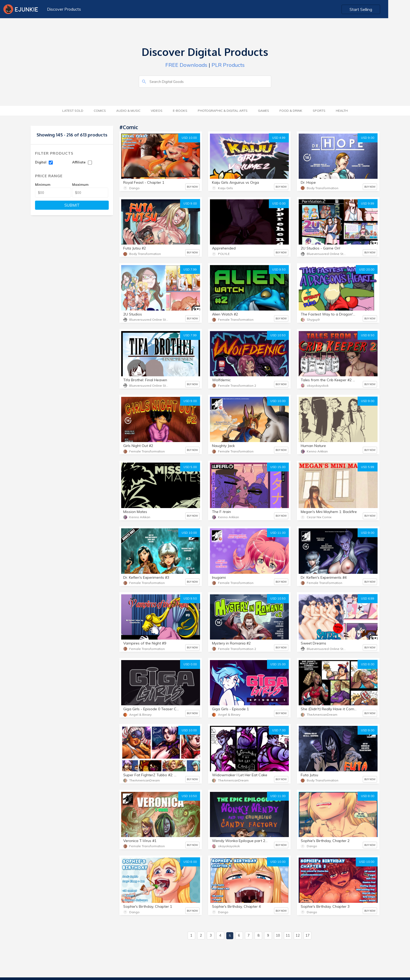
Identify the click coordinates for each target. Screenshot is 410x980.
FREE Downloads (186, 65)
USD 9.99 (368, 203)
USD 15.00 (278, 467)
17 (307, 935)
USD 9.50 (279, 269)
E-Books (180, 111)
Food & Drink (291, 111)
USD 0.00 (279, 203)
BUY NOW (192, 187)
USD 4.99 (279, 138)
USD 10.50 (278, 335)
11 (288, 935)
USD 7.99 (190, 269)
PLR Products (228, 65)
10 (278, 935)
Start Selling (383, 9)
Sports (319, 111)
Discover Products (63, 9)
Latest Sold (73, 111)
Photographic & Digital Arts (223, 111)
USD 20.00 (367, 269)
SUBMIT (72, 205)
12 (298, 935)
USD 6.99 (368, 598)
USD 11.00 (278, 533)
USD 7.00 (279, 730)
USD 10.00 (189, 138)
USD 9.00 (368, 138)
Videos (157, 111)
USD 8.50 (368, 335)
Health (342, 111)
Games (264, 111)
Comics (100, 111)
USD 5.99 (368, 467)
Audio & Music (128, 111)
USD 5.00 (190, 467)
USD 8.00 (368, 664)
